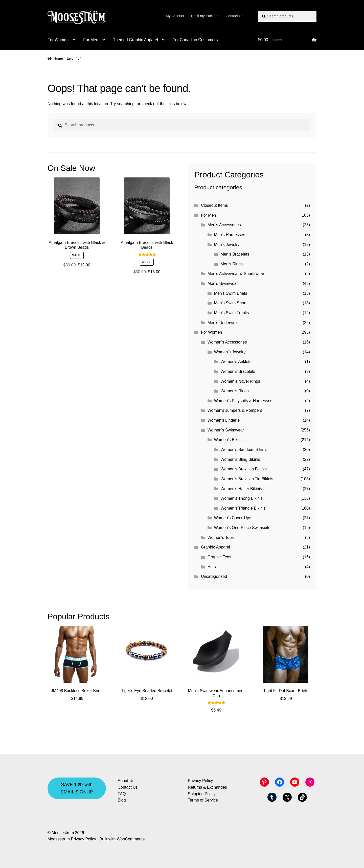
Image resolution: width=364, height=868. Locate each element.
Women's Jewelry (230, 352)
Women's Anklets (236, 362)
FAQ (122, 794)
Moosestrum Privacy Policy (72, 839)
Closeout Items (214, 205)
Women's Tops (221, 538)
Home (58, 58)
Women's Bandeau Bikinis (244, 450)
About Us (126, 781)
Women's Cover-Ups (233, 518)
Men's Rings (232, 264)
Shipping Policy (202, 794)
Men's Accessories (224, 225)
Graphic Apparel (215, 547)
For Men (91, 40)
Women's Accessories (227, 342)
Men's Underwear (223, 323)
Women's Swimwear (226, 430)
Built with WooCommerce (122, 839)
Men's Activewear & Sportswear (236, 274)
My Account (175, 16)
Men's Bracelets (235, 254)
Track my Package (205, 16)
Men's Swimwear (223, 283)
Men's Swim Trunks (232, 313)
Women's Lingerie (224, 420)
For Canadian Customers (195, 40)
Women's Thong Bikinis (242, 498)
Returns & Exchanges (207, 787)
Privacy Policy (200, 781)
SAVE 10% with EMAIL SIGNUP (77, 788)
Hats (212, 567)
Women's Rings (235, 391)
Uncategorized (214, 576)
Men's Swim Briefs (231, 293)
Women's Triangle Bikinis (243, 508)
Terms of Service (203, 800)
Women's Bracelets (238, 371)
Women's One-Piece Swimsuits (242, 528)
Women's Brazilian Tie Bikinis (247, 479)
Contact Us (234, 16)
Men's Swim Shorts (231, 303)
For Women (58, 40)
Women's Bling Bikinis (241, 459)
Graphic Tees (219, 557)
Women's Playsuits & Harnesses (243, 401)
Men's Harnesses (230, 235)
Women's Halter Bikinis (241, 489)
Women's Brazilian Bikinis (244, 469)
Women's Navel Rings (241, 381)
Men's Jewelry (227, 245)
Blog (122, 800)
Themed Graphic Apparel (135, 40)
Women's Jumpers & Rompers (235, 410)
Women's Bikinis (229, 440)
